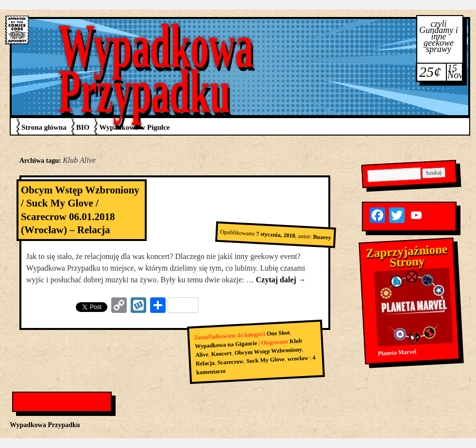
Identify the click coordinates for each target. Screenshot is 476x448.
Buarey (322, 237)
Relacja (205, 363)
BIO (83, 127)
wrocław (298, 359)
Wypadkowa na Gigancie (226, 345)
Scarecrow (230, 362)
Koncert (221, 354)
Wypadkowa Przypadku (156, 68)
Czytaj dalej (281, 280)
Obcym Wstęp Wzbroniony (268, 351)
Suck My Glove (265, 360)
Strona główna (44, 127)
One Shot (278, 333)
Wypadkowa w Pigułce (134, 127)
